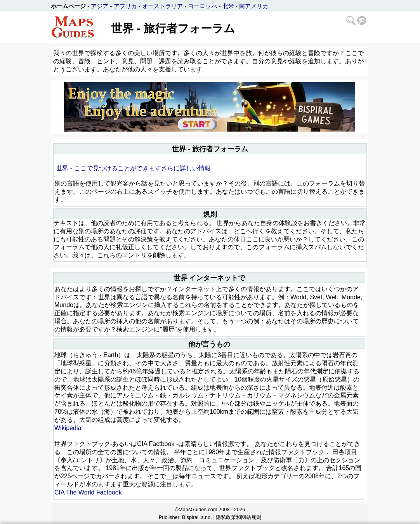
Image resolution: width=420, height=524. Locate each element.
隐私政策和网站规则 (239, 517)
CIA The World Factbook (88, 492)
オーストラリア (162, 6)
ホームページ (68, 6)
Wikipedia (68, 428)
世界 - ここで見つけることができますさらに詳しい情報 (133, 168)
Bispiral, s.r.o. (197, 517)
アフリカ (125, 6)
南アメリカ (254, 6)
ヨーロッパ (202, 6)
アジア (100, 6)
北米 (228, 6)
